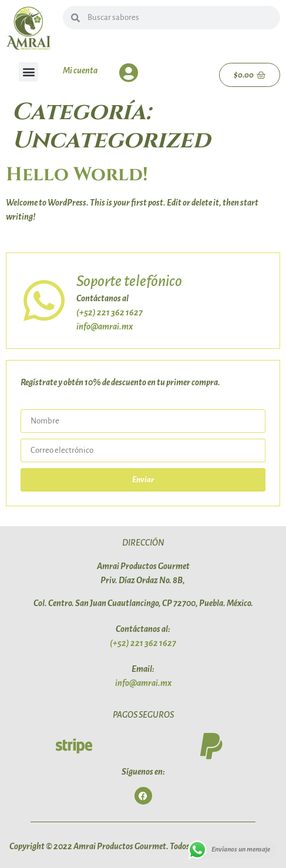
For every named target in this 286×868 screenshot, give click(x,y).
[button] (28, 72)
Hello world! (77, 175)
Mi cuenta (80, 70)
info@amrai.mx (105, 327)
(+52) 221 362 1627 (110, 312)
